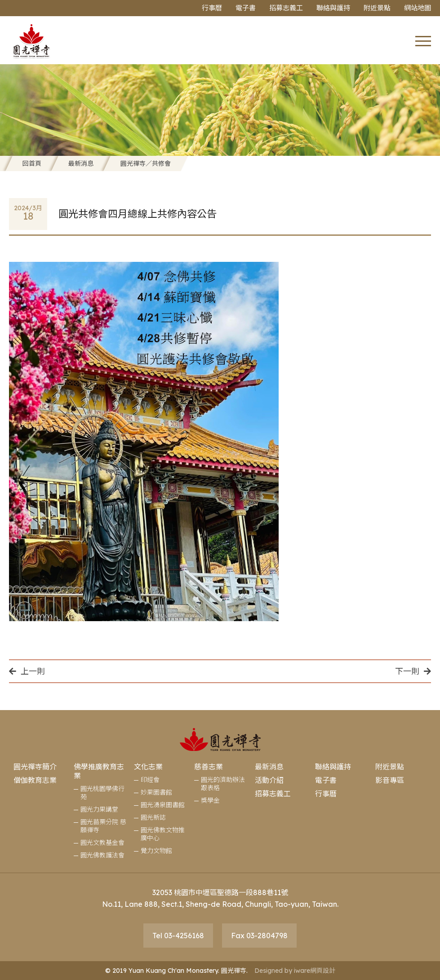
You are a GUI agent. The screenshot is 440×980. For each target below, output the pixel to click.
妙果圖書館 (156, 792)
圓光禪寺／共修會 (146, 163)
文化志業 (148, 767)
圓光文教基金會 (102, 843)
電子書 (246, 8)
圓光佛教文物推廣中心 (163, 834)
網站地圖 (418, 8)
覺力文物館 (156, 851)
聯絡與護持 (333, 8)
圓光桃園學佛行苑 (102, 793)
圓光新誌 (153, 817)
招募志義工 (286, 8)
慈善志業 (209, 767)
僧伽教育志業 (35, 780)
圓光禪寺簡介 (35, 767)
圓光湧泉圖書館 (163, 805)
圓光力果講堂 (99, 809)
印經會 (150, 780)
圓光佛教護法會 (102, 855)
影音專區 (390, 780)
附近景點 (377, 8)
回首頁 (32, 163)
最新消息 (81, 163)
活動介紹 (269, 780)
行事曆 (212, 8)
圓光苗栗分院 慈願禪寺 (103, 826)
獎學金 (210, 800)
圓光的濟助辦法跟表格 (223, 784)
